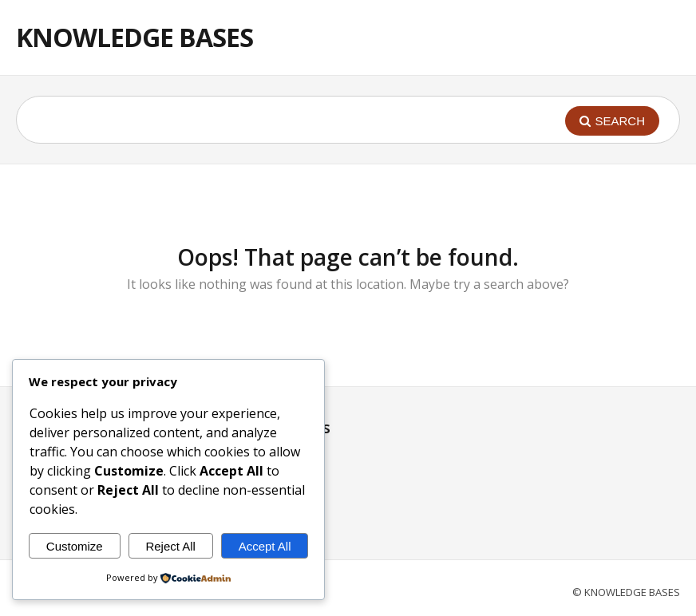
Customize (75, 546)
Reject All (170, 546)
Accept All (265, 546)
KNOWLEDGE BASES (134, 37)
